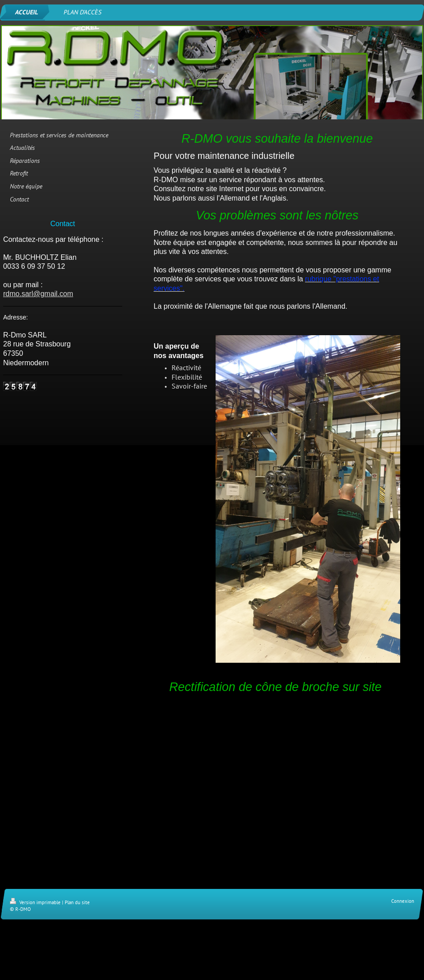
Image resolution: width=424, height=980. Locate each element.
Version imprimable (36, 902)
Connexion (403, 901)
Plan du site (77, 902)
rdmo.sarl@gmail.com (38, 294)
